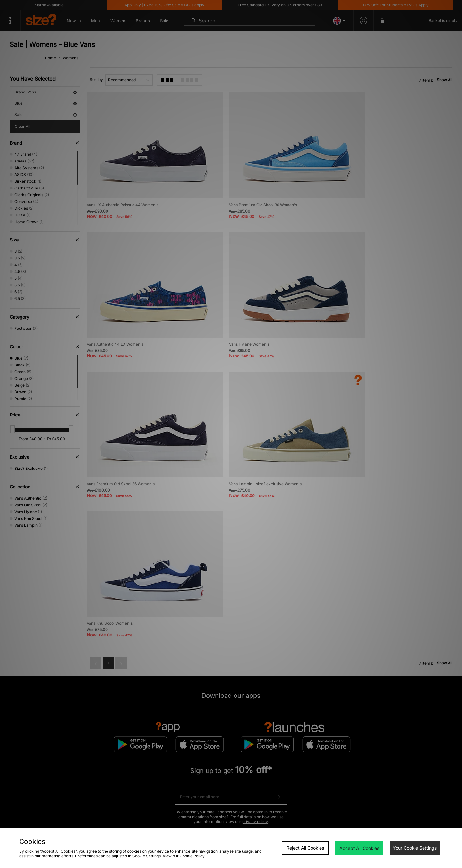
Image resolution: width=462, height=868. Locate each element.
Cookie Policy (192, 856)
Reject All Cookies (305, 848)
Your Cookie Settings (415, 848)
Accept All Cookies (359, 848)
